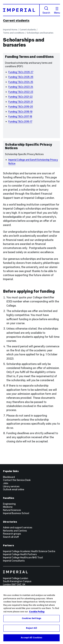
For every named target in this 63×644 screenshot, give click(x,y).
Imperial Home (10, 30)
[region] (32, 615)
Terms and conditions (14, 33)
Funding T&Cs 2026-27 (21, 72)
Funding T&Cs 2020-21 (21, 102)
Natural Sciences (12, 510)
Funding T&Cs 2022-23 (21, 92)
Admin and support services (18, 528)
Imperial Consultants (14, 561)
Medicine (8, 507)
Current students (16, 21)
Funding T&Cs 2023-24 (21, 87)
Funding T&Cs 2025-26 (21, 77)
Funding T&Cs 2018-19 (20, 112)
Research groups (12, 534)
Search (46, 10)
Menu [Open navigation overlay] (57, 11)
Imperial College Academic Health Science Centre (29, 551)
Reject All (31, 628)
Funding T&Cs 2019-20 (21, 107)
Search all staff (11, 537)
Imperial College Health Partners (20, 554)
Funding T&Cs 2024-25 (21, 82)
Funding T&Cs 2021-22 (20, 97)
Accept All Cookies (31, 638)
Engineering (9, 504)
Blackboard (9, 477)
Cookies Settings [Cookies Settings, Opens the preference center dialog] (32, 618)
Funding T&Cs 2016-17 (20, 122)
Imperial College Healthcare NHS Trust (23, 558)
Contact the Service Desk (17, 480)
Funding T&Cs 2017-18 (20, 116)
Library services (11, 486)
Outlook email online (14, 489)
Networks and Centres (15, 531)
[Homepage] (21, 10)
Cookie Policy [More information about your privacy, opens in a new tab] (37, 612)
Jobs (6, 483)
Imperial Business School (16, 513)
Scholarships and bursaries (40, 33)
